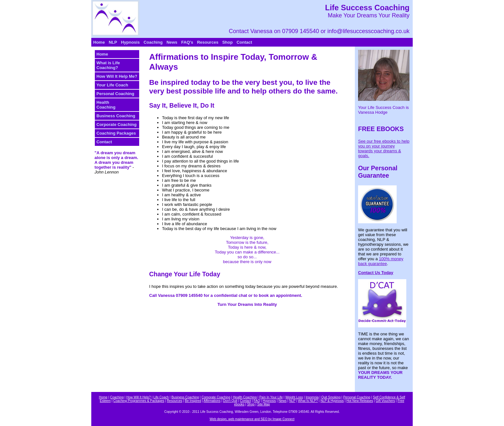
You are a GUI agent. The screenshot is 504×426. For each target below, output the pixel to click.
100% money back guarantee (381, 261)
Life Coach (161, 397)
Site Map (263, 404)
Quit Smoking (331, 397)
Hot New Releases (360, 401)
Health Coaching (245, 397)
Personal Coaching (115, 94)
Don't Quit (230, 401)
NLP (113, 42)
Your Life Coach (112, 85)
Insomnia (312, 397)
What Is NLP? (308, 401)
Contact (244, 42)
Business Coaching (116, 116)
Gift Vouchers (385, 401)
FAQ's (187, 42)
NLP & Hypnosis (332, 401)
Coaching (153, 42)
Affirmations (212, 401)
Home (99, 42)
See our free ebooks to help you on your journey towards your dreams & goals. (384, 148)
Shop (227, 42)
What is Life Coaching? (108, 65)
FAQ (257, 401)
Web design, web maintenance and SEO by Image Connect (252, 419)
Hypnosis (130, 42)
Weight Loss (294, 397)
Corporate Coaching (117, 124)
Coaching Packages (116, 133)
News (172, 42)
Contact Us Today (376, 273)
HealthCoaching (106, 105)
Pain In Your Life (271, 397)
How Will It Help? (139, 397)
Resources (208, 42)
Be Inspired (193, 401)
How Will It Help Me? (117, 76)
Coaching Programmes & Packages (139, 401)
